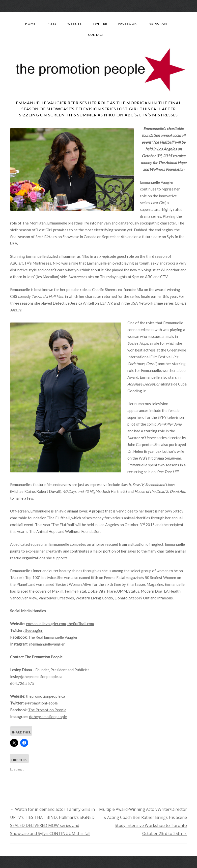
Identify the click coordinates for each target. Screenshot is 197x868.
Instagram (157, 24)
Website (75, 24)
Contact (96, 35)
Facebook (128, 24)
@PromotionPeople (41, 703)
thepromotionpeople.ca (46, 696)
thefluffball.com (81, 624)
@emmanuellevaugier (47, 644)
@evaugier (34, 630)
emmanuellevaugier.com (46, 624)
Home (30, 24)
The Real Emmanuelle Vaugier (53, 637)
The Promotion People (47, 710)
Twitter (100, 24)
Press (51, 24)
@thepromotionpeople (48, 717)
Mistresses (42, 263)
